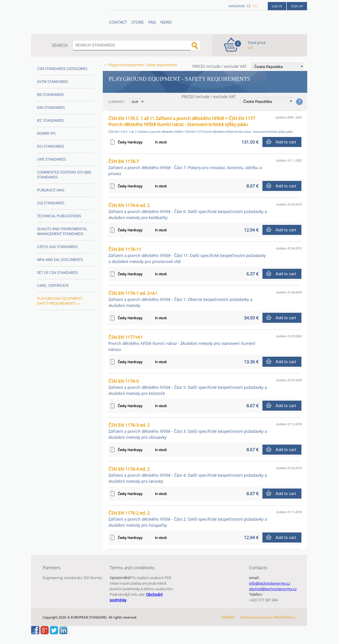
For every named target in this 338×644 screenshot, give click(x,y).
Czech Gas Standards (57, 247)
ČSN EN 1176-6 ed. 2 (188, 211)
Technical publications (59, 216)
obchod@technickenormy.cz (273, 589)
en (255, 6)
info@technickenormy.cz (270, 583)
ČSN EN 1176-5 (188, 387)
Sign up (297, 6)
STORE (138, 22)
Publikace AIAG (51, 190)
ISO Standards (51, 146)
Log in (277, 6)
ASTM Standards (53, 82)
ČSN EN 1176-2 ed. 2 (188, 519)
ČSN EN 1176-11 (187, 255)
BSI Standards (50, 95)
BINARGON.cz (285, 617)
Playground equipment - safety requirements (61, 301)
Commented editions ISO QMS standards (64, 175)
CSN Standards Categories (62, 69)
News (166, 22)
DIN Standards (51, 108)
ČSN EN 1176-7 (185, 167)
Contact (118, 22)
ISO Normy (93, 578)
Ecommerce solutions (257, 617)
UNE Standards (52, 159)
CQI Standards (51, 203)
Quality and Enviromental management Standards (62, 231)
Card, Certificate (53, 286)
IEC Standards (50, 120)
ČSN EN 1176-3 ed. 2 (188, 431)
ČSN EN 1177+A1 (182, 343)
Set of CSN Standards (57, 273)
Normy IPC (46, 133)
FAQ (152, 22)
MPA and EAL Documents (60, 260)
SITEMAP (228, 617)
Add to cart (286, 142)
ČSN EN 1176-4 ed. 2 (188, 475)
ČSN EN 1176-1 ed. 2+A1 (180, 299)
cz (249, 6)
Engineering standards (62, 578)
